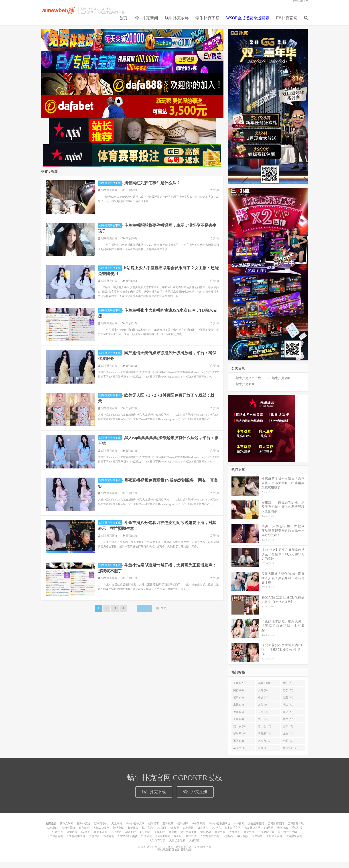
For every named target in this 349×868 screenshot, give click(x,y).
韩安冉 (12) (265, 747)
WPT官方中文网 (287, 838)
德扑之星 (206, 838)
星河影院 (131, 838)
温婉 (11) (263, 754)
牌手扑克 (191, 842)
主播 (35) (238, 711)
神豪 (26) (238, 718)
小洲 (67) (263, 703)
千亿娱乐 (282, 834)
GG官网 (161, 834)
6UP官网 (239, 830)
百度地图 (174, 856)
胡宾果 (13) (265, 739)
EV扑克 (85, 838)
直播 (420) (239, 689)
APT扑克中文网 (210, 842)
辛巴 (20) (288, 725)
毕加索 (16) (240, 739)
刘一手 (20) (240, 732)
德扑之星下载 (189, 838)
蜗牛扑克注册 (195, 798)
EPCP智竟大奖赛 (128, 842)
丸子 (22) (263, 725)
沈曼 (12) (288, 739)
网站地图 (163, 856)
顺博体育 (133, 834)
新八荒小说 (101, 830)
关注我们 (299, 6)
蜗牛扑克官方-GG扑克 (59, 16)
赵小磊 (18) (265, 732)
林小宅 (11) (240, 754)
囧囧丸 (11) (289, 754)
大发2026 (257, 842)
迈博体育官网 (276, 830)
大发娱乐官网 (294, 842)
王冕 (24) (238, 725)
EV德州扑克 (163, 842)
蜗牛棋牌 (183, 830)
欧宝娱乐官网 (233, 834)
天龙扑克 (235, 838)
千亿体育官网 (55, 842)
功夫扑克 (203, 834)
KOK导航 (52, 834)
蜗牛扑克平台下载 (111, 189)
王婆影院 (160, 838)
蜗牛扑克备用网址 (219, 830)
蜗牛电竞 (109, 842)
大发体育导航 (157, 846)
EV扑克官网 (287, 23)
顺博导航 (118, 834)
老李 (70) (288, 696)
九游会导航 (68, 834)
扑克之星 (220, 838)
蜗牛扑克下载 (207, 23)
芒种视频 (168, 830)
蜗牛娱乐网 (198, 830)
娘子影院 (145, 838)
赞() (214, 196)
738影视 (174, 834)
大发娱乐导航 (177, 846)
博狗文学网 (67, 830)
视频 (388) (264, 689)
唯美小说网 (100, 838)
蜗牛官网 (147, 834)
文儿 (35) (263, 711)
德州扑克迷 (84, 830)
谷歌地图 (186, 856)
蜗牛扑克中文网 (135, 830)
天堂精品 (228, 842)
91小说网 (116, 838)
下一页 (144, 614)
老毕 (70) (238, 703)
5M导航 (269, 834)
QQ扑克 (216, 834)
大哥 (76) (263, 696)
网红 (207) (289, 689)
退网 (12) (238, 747)
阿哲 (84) (238, 696)
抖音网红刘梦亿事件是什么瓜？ (152, 189)
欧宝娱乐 (84, 834)
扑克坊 (173, 838)
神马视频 (243, 842)
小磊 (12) (288, 747)
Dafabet (178, 842)
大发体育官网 (274, 842)
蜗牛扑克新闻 (146, 23)
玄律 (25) (263, 718)
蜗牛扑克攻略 (177, 23)
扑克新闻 (147, 842)
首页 (123, 23)
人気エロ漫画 (101, 834)
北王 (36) (288, 703)
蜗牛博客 (154, 830)
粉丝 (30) (288, 711)
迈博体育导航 (296, 830)
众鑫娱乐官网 (256, 830)
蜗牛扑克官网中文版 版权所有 (193, 853)
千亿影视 (297, 834)
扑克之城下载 (266, 838)
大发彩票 (188, 834)
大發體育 (94, 842)
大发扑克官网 (252, 834)
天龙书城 (117, 830)
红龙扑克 (57, 838)
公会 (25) (288, 718)
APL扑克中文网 (76, 842)
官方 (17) (288, 732)
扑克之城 (249, 838)
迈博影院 (72, 838)
